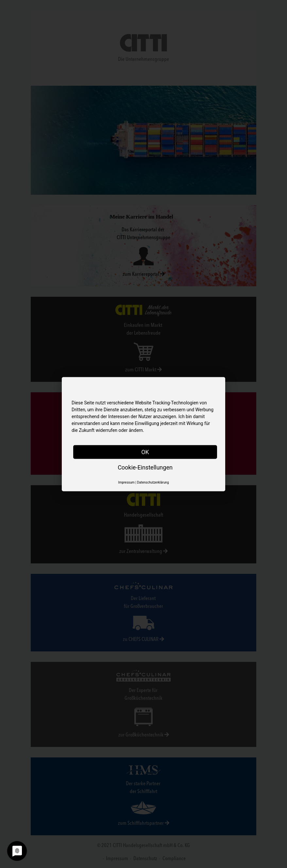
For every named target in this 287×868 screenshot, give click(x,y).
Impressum (126, 482)
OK (145, 452)
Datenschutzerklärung (153, 482)
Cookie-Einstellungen (145, 467)
